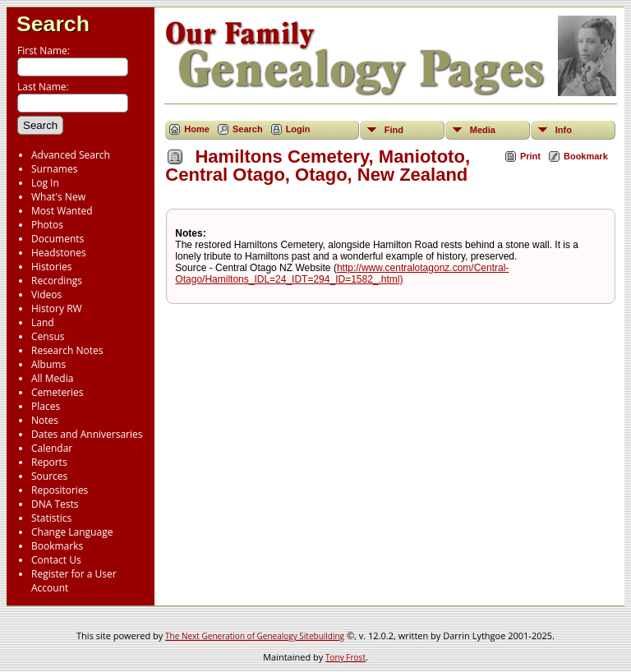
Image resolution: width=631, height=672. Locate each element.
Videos (46, 295)
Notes (45, 420)
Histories (51, 267)
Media (483, 130)
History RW (57, 308)
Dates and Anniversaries (87, 434)
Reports (49, 462)
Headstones (59, 253)
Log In (45, 183)
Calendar (52, 448)
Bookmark (586, 156)
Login (298, 129)
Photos (47, 225)
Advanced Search (71, 155)
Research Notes (67, 350)
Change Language (72, 532)
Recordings (57, 281)
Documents (58, 239)
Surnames (54, 169)
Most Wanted (62, 211)
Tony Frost (345, 657)
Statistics (51, 518)
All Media (52, 378)
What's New (58, 197)
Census (48, 336)
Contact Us (56, 560)
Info (564, 130)
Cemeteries (58, 392)
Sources (49, 476)
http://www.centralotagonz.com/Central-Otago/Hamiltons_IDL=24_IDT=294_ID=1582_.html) (342, 274)
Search (53, 24)
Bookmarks (57, 546)
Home (197, 129)
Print (530, 156)
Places (46, 406)
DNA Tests (55, 504)
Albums (48, 364)
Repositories (60, 490)
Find (394, 130)
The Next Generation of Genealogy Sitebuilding (255, 636)
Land (43, 322)
